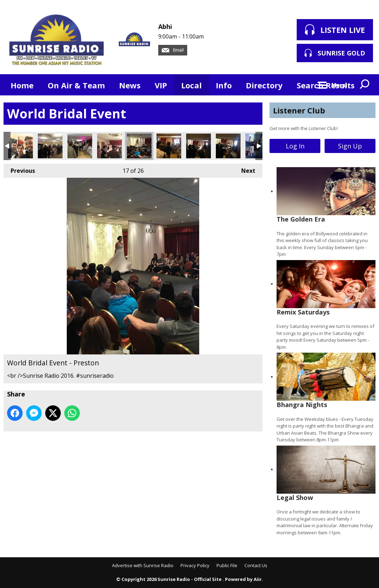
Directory (264, 85)
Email (173, 50)
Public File (227, 565)
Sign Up (350, 146)
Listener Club (299, 110)
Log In (295, 146)
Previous (19, 169)
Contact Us (256, 565)
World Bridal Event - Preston (20, 146)
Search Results (326, 85)
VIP (161, 85)
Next (245, 169)
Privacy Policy (195, 565)
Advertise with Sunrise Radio (143, 565)
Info (224, 85)
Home (22, 85)
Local (191, 85)
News (130, 85)
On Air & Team (76, 85)
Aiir (258, 579)
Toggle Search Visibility (365, 85)
